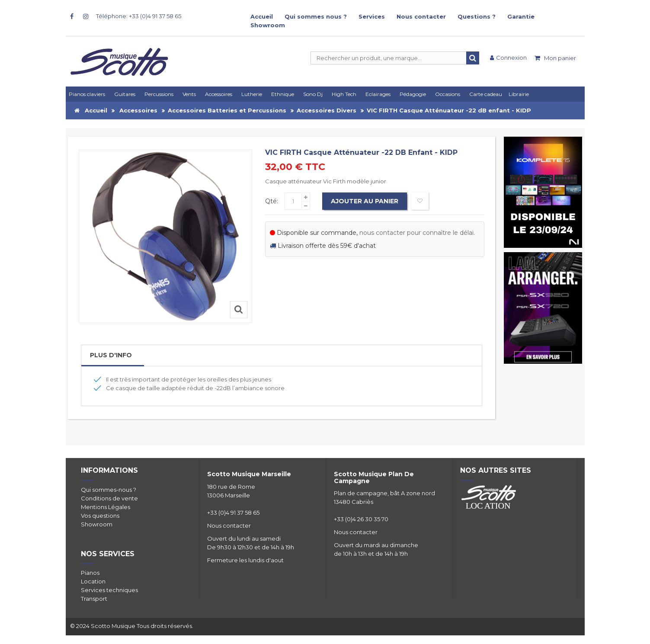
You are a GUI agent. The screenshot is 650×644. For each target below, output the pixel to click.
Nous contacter (421, 16)
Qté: (272, 201)
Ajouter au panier (365, 201)
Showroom (268, 25)
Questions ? (477, 16)
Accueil (262, 16)
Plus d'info (111, 355)
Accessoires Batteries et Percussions (227, 110)
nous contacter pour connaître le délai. (417, 233)
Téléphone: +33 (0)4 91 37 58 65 (139, 16)
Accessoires (138, 110)
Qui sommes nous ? (316, 16)
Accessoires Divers (327, 110)
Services (372, 16)
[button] (379, 94)
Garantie (521, 16)
